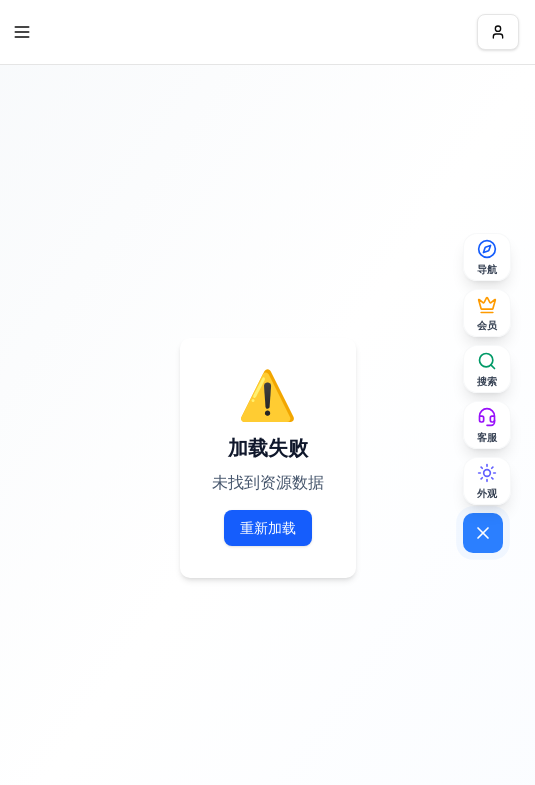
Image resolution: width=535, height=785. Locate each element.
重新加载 (268, 527)
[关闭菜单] (483, 533)
